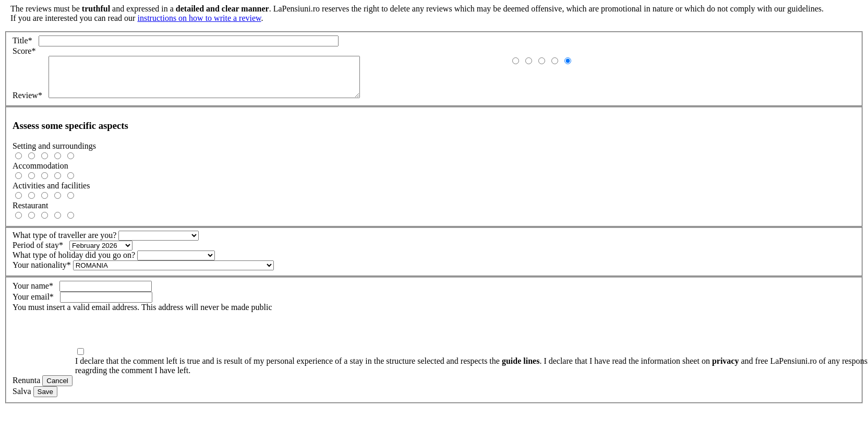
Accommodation (40, 174)
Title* (26, 40)
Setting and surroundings (54, 154)
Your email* (36, 305)
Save (45, 400)
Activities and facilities (51, 193)
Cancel (57, 389)
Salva (22, 399)
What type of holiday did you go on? (74, 263)
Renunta (26, 388)
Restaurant (30, 213)
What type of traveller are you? (64, 243)
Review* (31, 103)
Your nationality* (42, 273)
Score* (26, 51)
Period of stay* (41, 253)
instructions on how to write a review (199, 18)
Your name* (36, 294)
